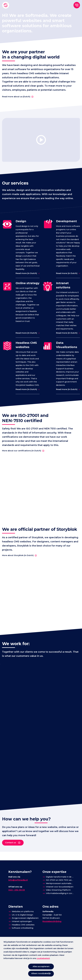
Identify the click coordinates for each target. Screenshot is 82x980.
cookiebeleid (43, 958)
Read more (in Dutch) (26, 273)
